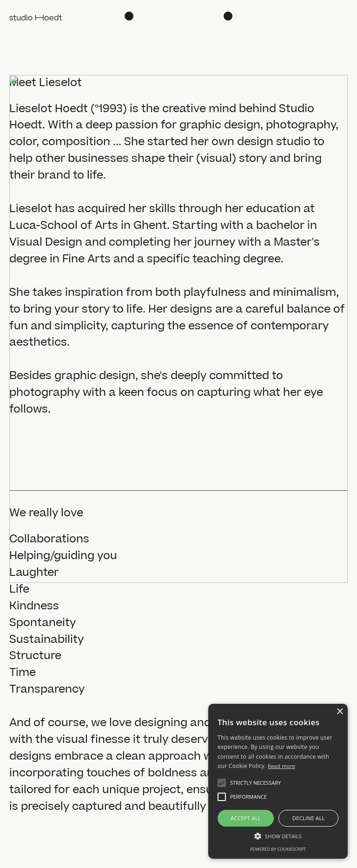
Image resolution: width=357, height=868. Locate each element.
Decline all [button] (309, 818)
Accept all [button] (246, 818)
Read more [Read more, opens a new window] (281, 766)
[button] (222, 783)
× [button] (340, 712)
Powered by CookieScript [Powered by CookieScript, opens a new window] (278, 849)
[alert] (278, 781)
